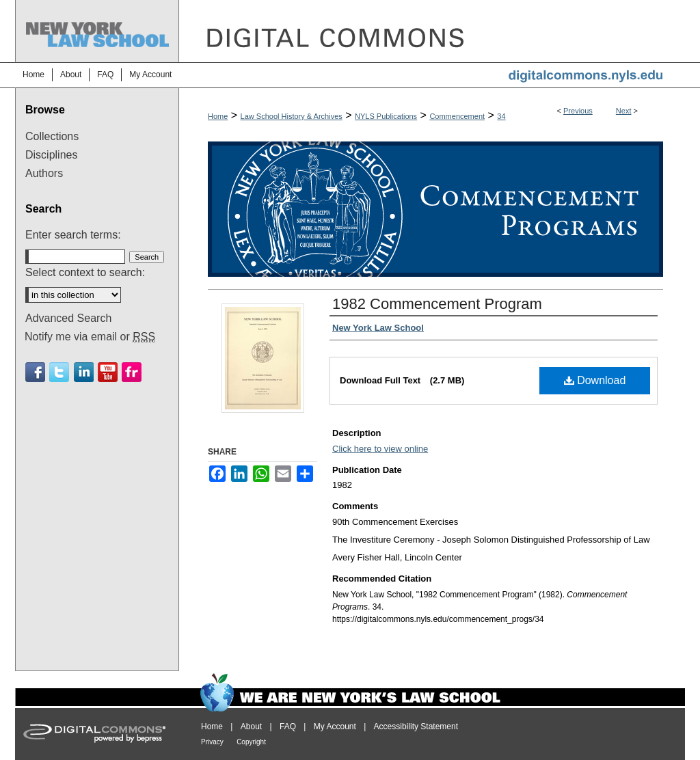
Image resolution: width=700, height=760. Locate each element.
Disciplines (51, 155)
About (251, 727)
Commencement (457, 116)
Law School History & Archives (292, 116)
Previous (578, 111)
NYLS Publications (386, 116)
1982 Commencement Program (437, 304)
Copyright (251, 742)
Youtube (108, 372)
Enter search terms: (73, 235)
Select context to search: (85, 272)
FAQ (288, 727)
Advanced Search (68, 318)
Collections (52, 136)
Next (624, 111)
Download (595, 380)
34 (501, 116)
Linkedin (84, 372)
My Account (335, 727)
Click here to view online (380, 449)
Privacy (212, 742)
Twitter (59, 372)
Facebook (35, 372)
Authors (44, 173)
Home (218, 116)
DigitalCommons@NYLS (432, 31)
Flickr (132, 372)
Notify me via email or (90, 337)
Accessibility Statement (416, 727)
